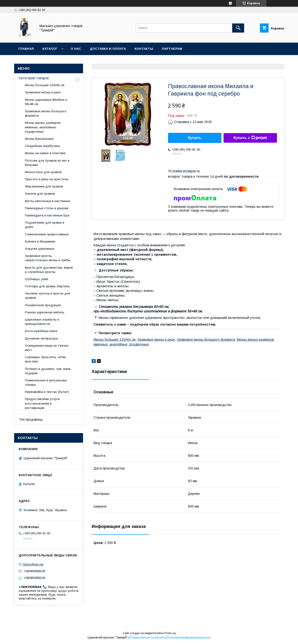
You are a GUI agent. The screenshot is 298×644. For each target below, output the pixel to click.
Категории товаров (34, 78)
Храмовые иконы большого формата (206, 339)
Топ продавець (31, 419)
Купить (195, 138)
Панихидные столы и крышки (47, 208)
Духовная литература (41, 338)
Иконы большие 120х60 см (115, 339)
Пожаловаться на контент (147, 638)
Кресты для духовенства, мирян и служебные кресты (49, 270)
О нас (76, 49)
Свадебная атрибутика (42, 146)
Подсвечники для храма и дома (45, 225)
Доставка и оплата (108, 49)
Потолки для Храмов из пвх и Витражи (47, 163)
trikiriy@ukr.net (33, 564)
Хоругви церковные (39, 249)
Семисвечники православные (47, 234)
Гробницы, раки (37, 279)
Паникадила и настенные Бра (47, 215)
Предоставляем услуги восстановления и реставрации (42, 403)
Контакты (144, 49)
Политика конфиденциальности (189, 638)
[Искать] (238, 28)
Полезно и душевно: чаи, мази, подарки (48, 371)
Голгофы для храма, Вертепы (47, 286)
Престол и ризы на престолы (47, 179)
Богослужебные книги (41, 331)
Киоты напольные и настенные (48, 201)
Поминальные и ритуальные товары (46, 382)
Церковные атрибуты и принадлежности (42, 322)
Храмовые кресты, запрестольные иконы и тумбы (48, 258)
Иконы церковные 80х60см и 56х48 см (46, 102)
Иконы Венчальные (39, 139)
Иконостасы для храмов (43, 172)
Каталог (50, 49)
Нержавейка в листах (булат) (47, 392)
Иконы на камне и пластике (45, 153)
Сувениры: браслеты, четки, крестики (46, 359)
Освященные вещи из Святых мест (47, 348)
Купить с (250, 138)
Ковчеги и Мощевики (40, 241)
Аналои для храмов (40, 194)
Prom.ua (170, 633)
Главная (26, 49)
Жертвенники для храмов (44, 186)
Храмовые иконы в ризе (156, 339)
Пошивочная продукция (43, 305)
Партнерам (172, 49)
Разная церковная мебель (45, 312)
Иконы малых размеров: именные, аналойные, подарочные (43, 127)
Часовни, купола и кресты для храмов (48, 296)
